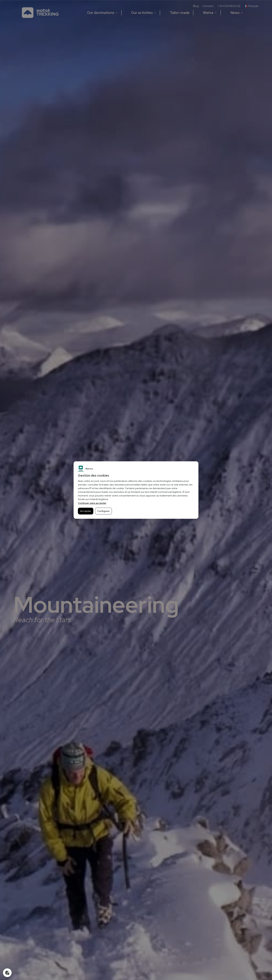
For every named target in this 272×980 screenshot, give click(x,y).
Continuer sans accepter (92, 503)
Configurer (103, 511)
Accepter (86, 511)
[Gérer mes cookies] (7, 973)
